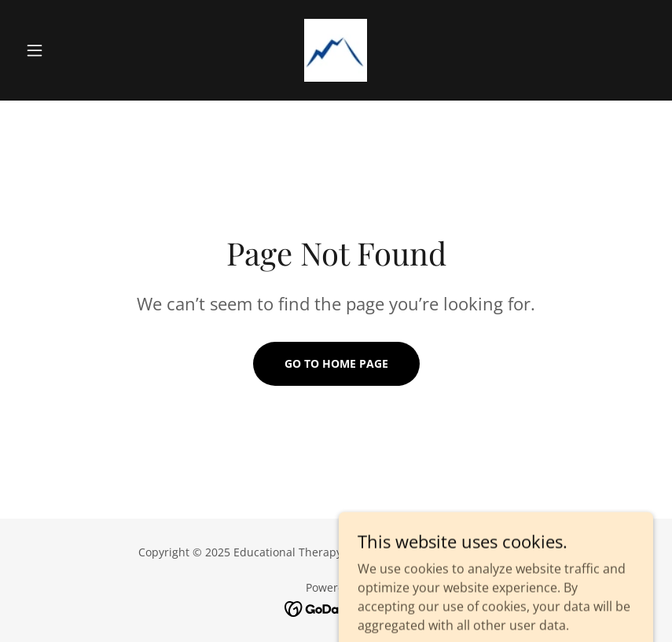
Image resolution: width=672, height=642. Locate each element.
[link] (336, 50)
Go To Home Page (336, 363)
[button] (66, 50)
